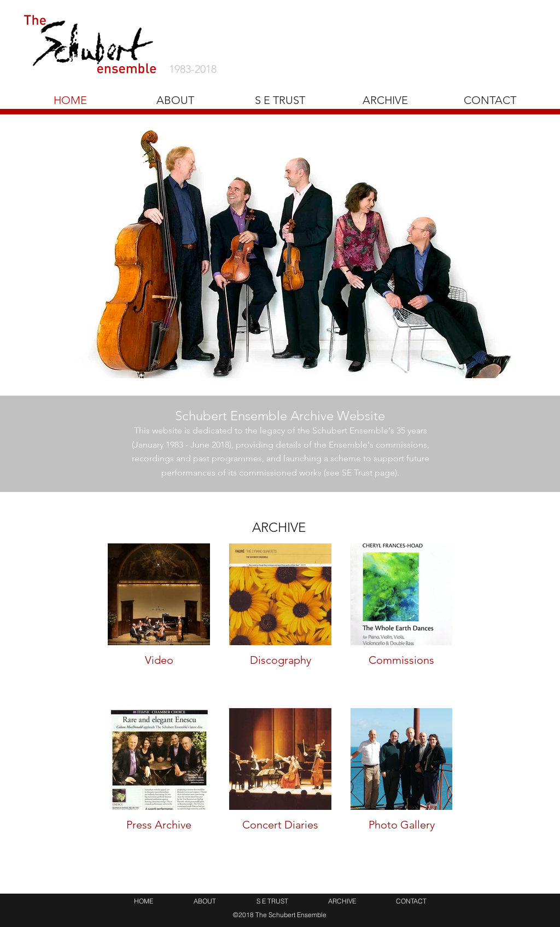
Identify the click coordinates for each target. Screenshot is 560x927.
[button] (385, 100)
